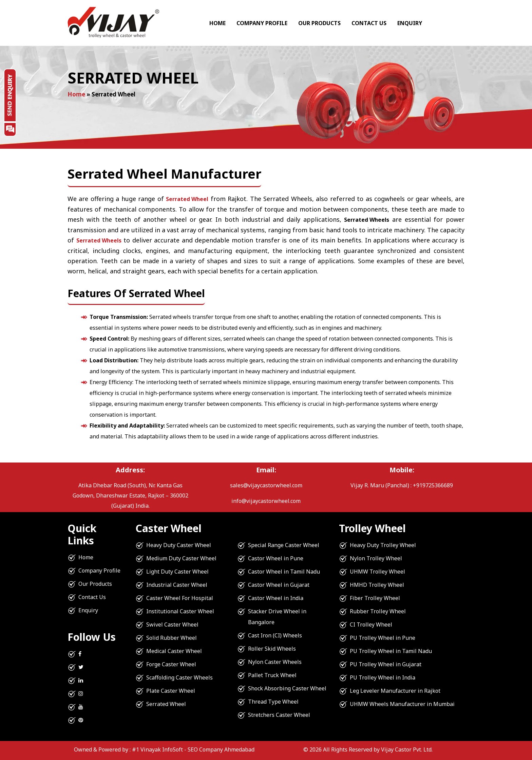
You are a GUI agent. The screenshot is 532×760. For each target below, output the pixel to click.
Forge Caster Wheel (171, 664)
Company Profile (262, 23)
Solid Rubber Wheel (172, 638)
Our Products (319, 23)
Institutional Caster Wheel (180, 611)
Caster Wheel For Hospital (180, 598)
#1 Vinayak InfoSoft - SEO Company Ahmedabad (193, 749)
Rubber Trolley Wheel (378, 611)
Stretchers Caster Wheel (279, 715)
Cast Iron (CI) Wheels (275, 635)
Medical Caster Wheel (174, 651)
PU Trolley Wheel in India (383, 677)
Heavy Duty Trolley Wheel (383, 545)
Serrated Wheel (187, 199)
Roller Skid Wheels (272, 649)
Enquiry (410, 23)
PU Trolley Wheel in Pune (383, 638)
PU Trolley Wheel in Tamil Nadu (391, 651)
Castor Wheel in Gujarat (279, 585)
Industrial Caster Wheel (177, 585)
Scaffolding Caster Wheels (179, 677)
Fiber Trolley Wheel (375, 598)
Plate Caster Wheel (171, 691)
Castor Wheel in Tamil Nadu (284, 572)
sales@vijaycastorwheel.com (266, 485)
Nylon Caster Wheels (275, 662)
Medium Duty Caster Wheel (181, 558)
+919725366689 (433, 485)
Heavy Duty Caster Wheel (179, 545)
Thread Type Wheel (273, 702)
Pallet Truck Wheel (272, 675)
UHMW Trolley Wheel (377, 572)
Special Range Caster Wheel (284, 545)
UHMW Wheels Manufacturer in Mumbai (402, 704)
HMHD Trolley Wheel (377, 585)
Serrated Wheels (99, 240)
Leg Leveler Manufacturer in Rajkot (395, 691)
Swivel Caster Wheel (172, 625)
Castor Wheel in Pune (276, 558)
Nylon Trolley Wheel (376, 558)
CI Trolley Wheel (371, 625)
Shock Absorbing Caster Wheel (287, 688)
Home (217, 23)
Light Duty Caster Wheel (177, 572)
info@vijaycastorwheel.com (266, 501)
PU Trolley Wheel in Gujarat (386, 664)
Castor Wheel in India (276, 598)
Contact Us (369, 23)
